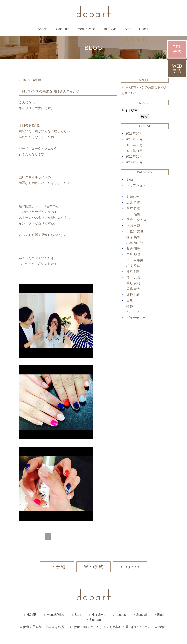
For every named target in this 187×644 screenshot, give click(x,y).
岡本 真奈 (133, 208)
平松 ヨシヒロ (136, 220)
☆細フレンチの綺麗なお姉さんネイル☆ (49, 91)
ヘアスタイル (136, 312)
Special (43, 29)
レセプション (136, 185)
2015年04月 (134, 133)
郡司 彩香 (133, 272)
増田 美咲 (133, 277)
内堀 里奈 (133, 225)
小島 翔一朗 (135, 243)
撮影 (130, 306)
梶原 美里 (133, 237)
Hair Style (110, 29)
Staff (128, 29)
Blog (130, 179)
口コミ (131, 191)
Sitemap (95, 620)
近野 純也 (133, 295)
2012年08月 (134, 162)
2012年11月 (134, 151)
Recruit (144, 29)
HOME (31, 615)
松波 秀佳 (133, 266)
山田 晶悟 (133, 214)
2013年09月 (134, 145)
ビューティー (136, 318)
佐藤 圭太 (133, 289)
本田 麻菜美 (135, 260)
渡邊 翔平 (133, 248)
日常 (130, 300)
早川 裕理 (133, 254)
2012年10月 (134, 156)
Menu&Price (86, 29)
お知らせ (133, 197)
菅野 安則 (133, 283)
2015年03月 (134, 139)
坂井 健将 (133, 202)
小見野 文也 (135, 231)
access (121, 615)
